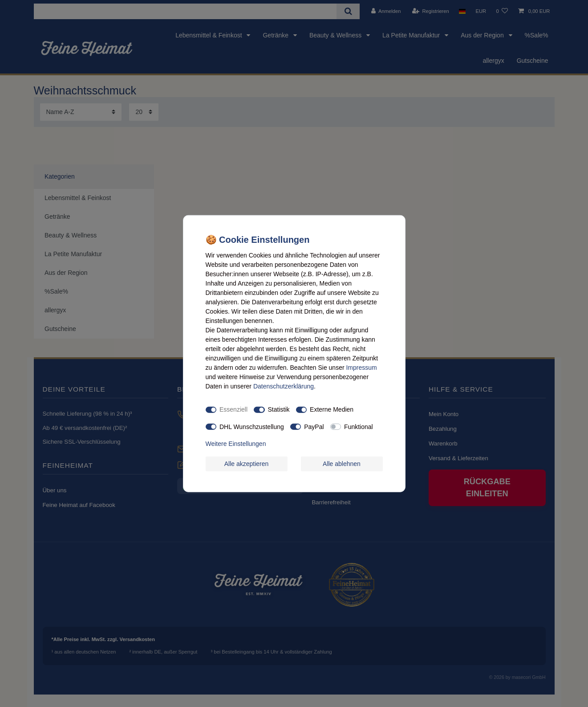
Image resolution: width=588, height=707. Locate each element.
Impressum (361, 367)
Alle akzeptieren (247, 463)
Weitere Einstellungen (236, 444)
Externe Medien (332, 409)
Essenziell (233, 409)
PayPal (314, 426)
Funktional (359, 426)
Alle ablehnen (342, 463)
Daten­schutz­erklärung (284, 386)
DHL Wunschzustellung (252, 426)
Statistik (279, 409)
